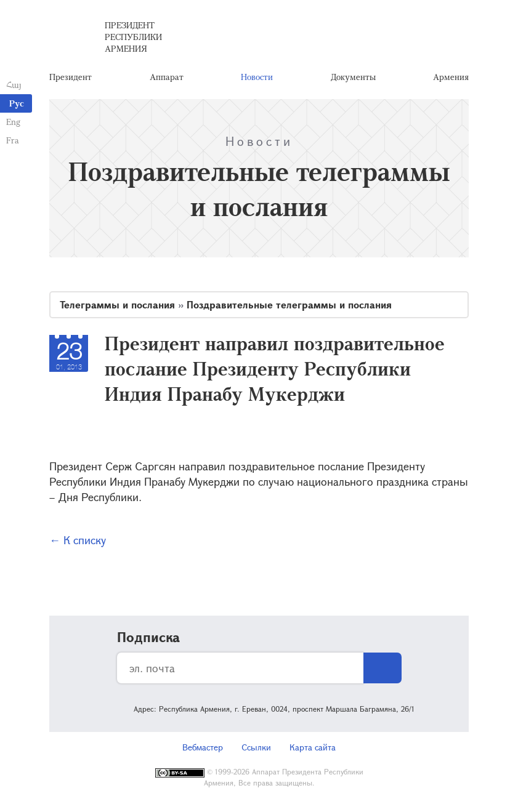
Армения (451, 77)
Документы (353, 77)
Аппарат (167, 77)
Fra (13, 140)
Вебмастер (203, 747)
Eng (13, 122)
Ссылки (256, 747)
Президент (71, 77)
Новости (257, 77)
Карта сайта (313, 747)
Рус (17, 103)
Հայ (14, 85)
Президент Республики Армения (133, 37)
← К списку (78, 540)
